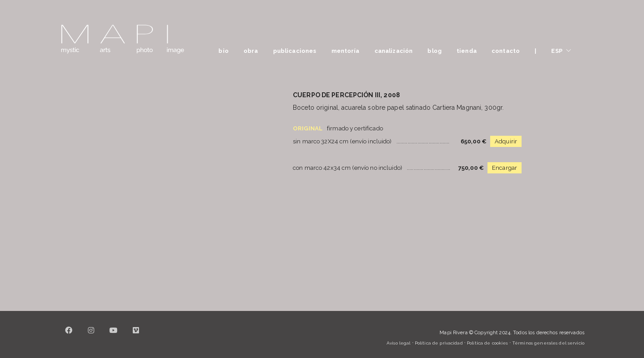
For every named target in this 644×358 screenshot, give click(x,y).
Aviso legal (398, 343)
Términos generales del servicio (548, 343)
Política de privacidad (439, 343)
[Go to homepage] (122, 39)
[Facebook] (69, 336)
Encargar (505, 168)
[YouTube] (113, 336)
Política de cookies (487, 343)
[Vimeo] (136, 336)
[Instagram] (91, 336)
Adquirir (506, 141)
